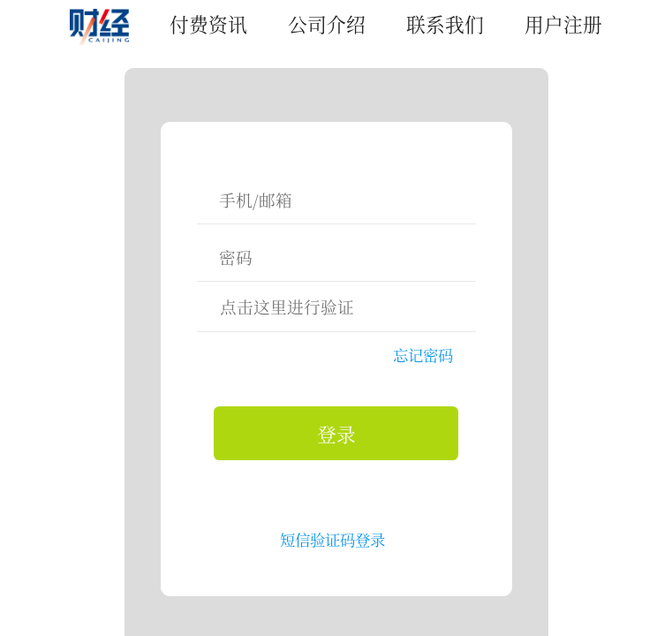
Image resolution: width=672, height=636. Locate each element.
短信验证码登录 (332, 539)
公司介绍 (327, 23)
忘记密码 (423, 355)
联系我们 (445, 23)
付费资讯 (208, 23)
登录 (336, 433)
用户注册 (563, 23)
